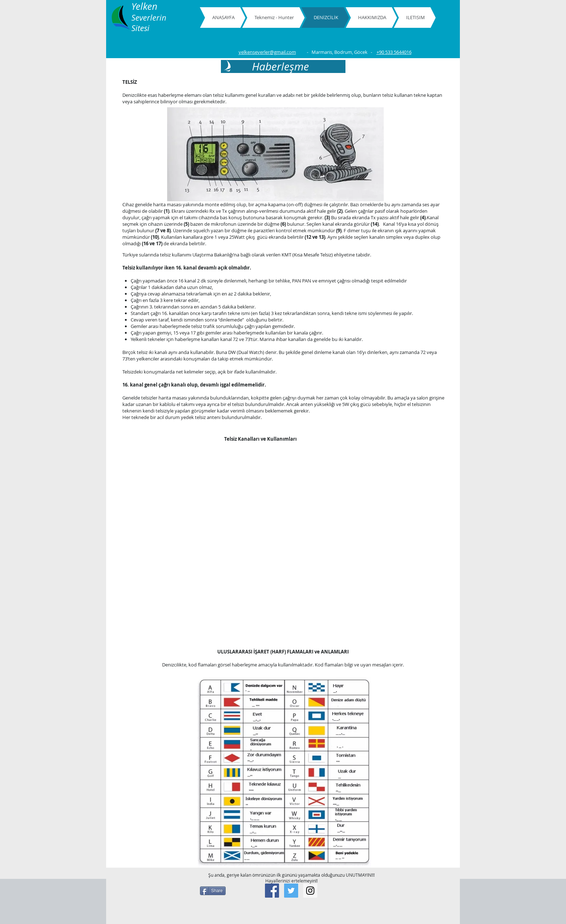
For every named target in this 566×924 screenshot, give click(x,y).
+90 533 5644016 (394, 52)
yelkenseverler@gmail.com (267, 52)
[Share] (213, 891)
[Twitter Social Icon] (291, 891)
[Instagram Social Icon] (310, 891)
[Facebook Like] (361, 888)
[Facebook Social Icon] (272, 891)
